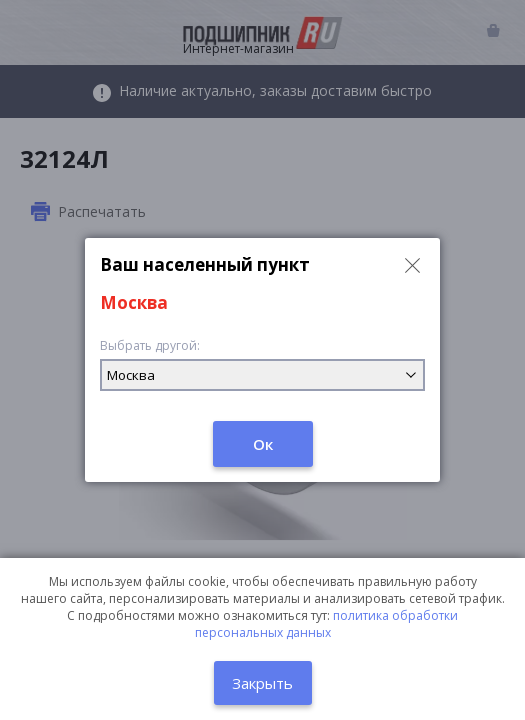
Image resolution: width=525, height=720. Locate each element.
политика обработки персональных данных (327, 624)
